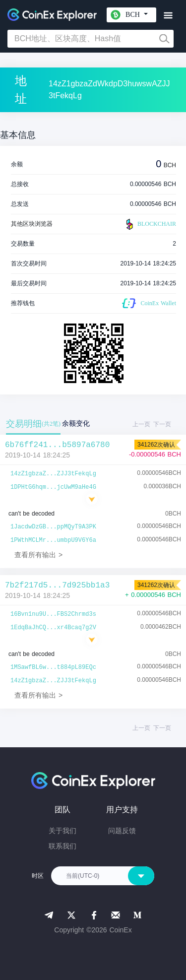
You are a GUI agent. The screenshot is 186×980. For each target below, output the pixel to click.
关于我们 (62, 831)
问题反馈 (122, 831)
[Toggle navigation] (168, 16)
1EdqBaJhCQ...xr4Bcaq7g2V (53, 628)
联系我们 (62, 846)
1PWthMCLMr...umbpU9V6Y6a (53, 540)
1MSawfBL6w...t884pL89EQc (53, 667)
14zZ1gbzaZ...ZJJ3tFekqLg (53, 474)
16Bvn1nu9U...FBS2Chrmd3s (53, 614)
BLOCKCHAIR (150, 224)
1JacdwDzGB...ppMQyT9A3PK (53, 527)
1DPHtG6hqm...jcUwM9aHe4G (53, 487)
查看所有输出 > (38, 555)
